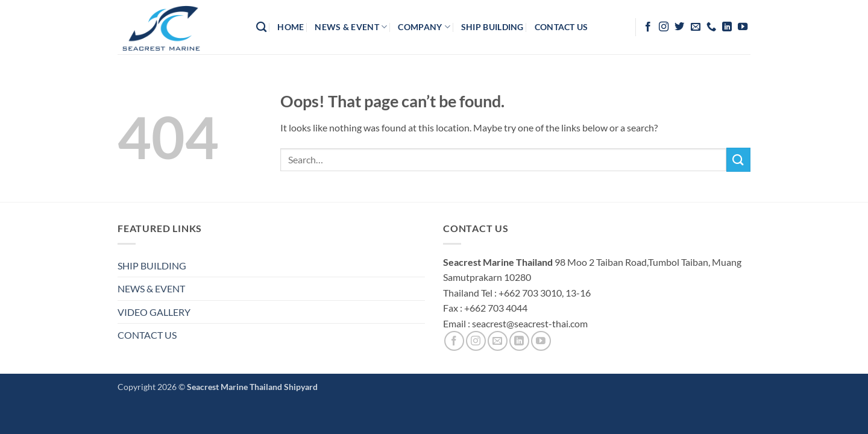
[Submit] (738, 159)
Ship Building (492, 27)
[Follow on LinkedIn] (727, 27)
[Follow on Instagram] (664, 27)
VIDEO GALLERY (154, 312)
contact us (561, 27)
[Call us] (711, 27)
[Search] (261, 27)
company (424, 27)
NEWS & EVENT (151, 288)
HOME (291, 27)
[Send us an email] (696, 27)
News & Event (351, 27)
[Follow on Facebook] (648, 27)
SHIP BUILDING (152, 266)
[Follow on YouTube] (743, 27)
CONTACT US (147, 335)
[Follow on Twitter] (679, 27)
